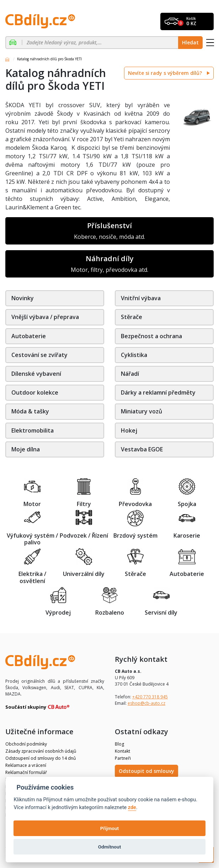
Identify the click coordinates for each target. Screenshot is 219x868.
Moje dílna (26, 449)
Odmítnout (109, 847)
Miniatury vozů (141, 411)
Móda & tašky (30, 411)
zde (132, 807)
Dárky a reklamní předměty (158, 392)
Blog (119, 744)
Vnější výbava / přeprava (45, 317)
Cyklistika (134, 355)
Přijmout (109, 828)
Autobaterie (29, 336)
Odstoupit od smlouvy (146, 771)
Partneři (123, 758)
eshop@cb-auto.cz (146, 703)
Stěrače (132, 317)
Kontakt (122, 751)
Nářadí (130, 374)
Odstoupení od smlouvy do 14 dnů (41, 758)
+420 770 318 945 (150, 697)
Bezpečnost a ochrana (151, 336)
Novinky (23, 298)
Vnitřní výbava (141, 298)
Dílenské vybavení (36, 374)
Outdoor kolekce (35, 392)
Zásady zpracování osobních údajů (41, 751)
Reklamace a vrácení (26, 765)
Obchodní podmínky (26, 744)
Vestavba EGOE (142, 449)
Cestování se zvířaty (39, 355)
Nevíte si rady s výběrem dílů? (166, 73)
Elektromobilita (33, 430)
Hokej (129, 430)
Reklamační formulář (26, 772)
